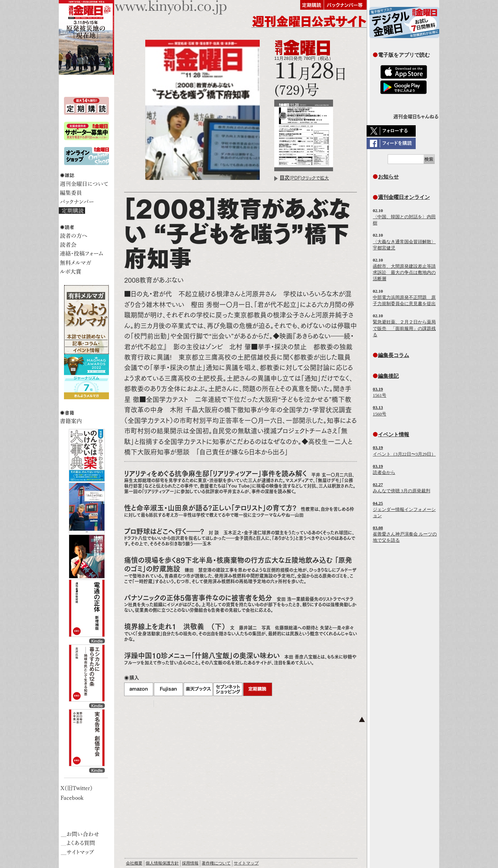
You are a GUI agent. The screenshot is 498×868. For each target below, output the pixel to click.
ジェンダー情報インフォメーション (404, 509)
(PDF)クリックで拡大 (304, 178)
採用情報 (190, 863)
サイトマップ (246, 863)
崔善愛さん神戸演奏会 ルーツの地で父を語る (405, 534)
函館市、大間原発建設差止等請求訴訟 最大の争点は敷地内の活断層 (404, 272)
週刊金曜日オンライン (404, 197)
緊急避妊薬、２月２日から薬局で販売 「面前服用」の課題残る (404, 328)
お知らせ (388, 177)
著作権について (216, 863)
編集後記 (388, 376)
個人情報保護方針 (162, 863)
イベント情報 (394, 434)
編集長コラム (394, 355)
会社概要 (134, 863)
